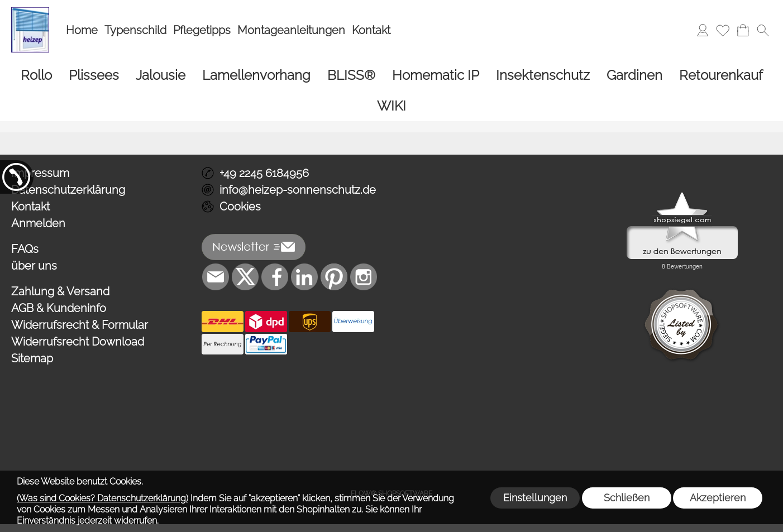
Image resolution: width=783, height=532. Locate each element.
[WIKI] (391, 106)
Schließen (627, 498)
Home (82, 30)
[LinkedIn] (304, 277)
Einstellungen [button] (535, 498)
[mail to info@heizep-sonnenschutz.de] (216, 277)
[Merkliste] (723, 30)
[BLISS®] (351, 75)
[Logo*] (30, 12)
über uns (34, 266)
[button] (763, 30)
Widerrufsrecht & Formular (80, 325)
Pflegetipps (202, 30)
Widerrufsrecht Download (78, 342)
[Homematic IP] (436, 75)
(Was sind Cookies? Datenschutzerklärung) (102, 498)
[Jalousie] (161, 75)
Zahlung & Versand (60, 291)
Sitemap (32, 358)
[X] (245, 277)
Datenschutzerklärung (68, 190)
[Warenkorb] (743, 30)
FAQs (25, 249)
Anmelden (38, 223)
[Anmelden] (703, 30)
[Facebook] (275, 277)
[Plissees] (94, 75)
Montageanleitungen (291, 30)
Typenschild (135, 30)
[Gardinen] (634, 75)
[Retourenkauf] (721, 75)
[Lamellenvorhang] (256, 75)
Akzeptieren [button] (718, 498)
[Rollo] (36, 75)
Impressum (40, 173)
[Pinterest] (334, 277)
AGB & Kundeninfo (59, 308)
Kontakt (371, 30)
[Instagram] (364, 277)
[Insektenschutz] (543, 75)
